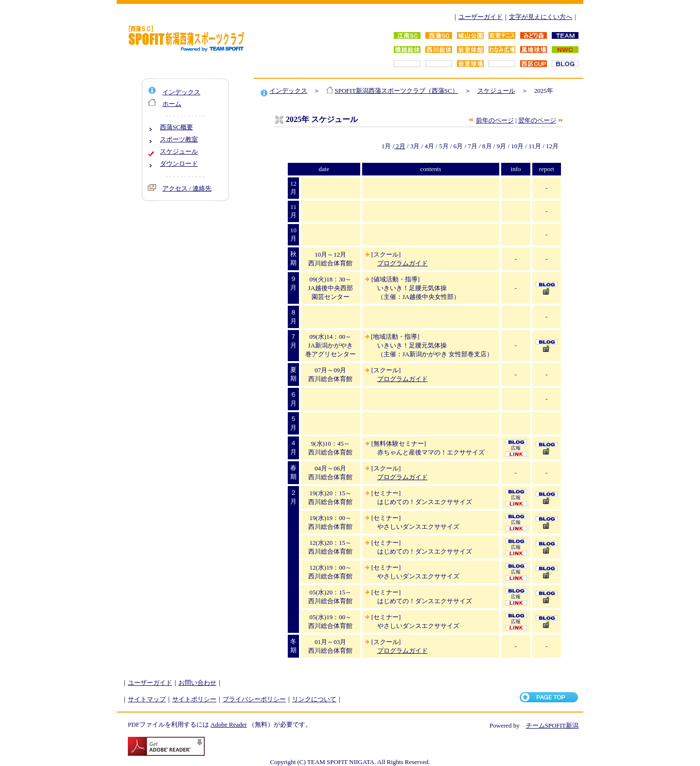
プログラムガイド (402, 263)
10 (293, 230)
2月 (400, 146)
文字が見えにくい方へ (541, 17)
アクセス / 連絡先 (187, 188)
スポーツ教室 (179, 139)
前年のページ (495, 120)
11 (293, 207)
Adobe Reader (229, 724)
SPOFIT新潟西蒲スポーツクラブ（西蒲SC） (397, 91)
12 (293, 183)
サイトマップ (147, 699)
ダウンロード (179, 164)
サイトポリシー (194, 699)
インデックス (181, 92)
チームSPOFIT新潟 (552, 725)
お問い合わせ (197, 683)
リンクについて (314, 699)
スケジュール (179, 151)
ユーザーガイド (481, 17)
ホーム (172, 104)
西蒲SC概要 (176, 127)
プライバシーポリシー (254, 699)
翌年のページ (537, 120)
